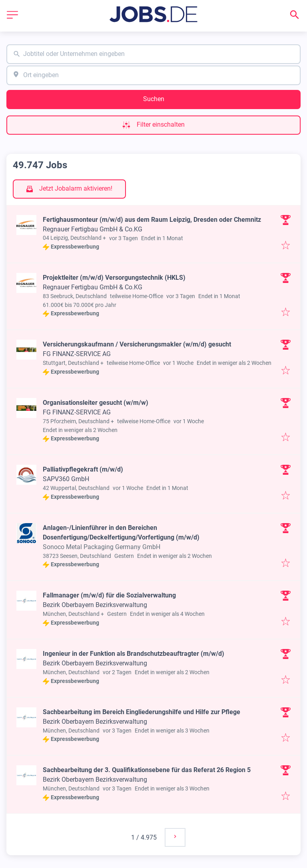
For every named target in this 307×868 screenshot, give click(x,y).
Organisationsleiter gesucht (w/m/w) (96, 403)
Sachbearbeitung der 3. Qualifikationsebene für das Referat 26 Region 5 (147, 770)
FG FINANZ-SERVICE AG (77, 354)
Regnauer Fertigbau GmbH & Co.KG (93, 229)
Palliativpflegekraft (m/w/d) (83, 469)
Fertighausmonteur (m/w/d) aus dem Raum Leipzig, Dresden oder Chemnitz (152, 220)
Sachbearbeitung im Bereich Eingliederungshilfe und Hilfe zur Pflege (142, 712)
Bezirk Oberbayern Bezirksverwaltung (95, 605)
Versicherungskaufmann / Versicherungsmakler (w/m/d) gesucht (137, 344)
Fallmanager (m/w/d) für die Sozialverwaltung (109, 595)
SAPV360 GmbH (66, 479)
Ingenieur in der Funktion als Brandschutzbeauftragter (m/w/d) (134, 654)
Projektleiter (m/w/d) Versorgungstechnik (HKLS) (114, 278)
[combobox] (153, 54)
